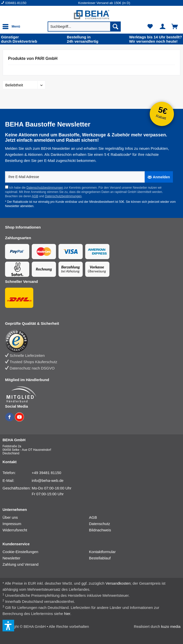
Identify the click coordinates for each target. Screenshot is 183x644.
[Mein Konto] (163, 27)
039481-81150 (16, 3)
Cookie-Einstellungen (20, 552)
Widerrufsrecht (15, 530)
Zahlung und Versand (21, 564)
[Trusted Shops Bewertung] (87, 341)
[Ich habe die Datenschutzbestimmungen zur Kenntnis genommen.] (7, 187)
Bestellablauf (100, 558)
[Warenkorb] (175, 27)
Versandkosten (118, 583)
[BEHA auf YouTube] (19, 420)
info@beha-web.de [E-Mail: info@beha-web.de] (48, 480)
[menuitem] (40, 3)
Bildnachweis (100, 530)
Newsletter (11, 558)
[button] (8, 626)
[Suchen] (115, 27)
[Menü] (13, 27)
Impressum (12, 524)
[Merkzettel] (150, 27)
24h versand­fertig (83, 39)
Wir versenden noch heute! (156, 39)
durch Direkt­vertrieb (19, 39)
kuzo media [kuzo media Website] (171, 626)
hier (67, 614)
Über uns (10, 517)
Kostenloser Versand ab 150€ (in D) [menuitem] (104, 3)
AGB (35, 196)
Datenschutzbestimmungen (45, 188)
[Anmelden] (159, 177)
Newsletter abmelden (19, 206)
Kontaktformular (102, 552)
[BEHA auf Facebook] (10, 420)
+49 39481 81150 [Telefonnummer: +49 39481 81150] (47, 473)
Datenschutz (99, 524)
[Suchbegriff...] (84, 27)
